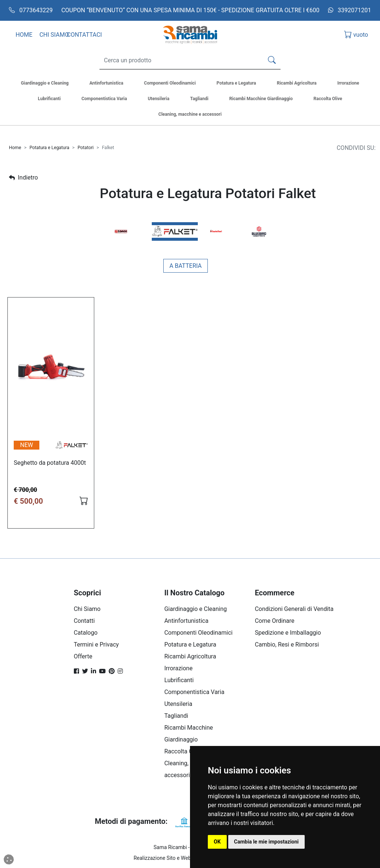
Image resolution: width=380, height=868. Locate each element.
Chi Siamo (87, 609)
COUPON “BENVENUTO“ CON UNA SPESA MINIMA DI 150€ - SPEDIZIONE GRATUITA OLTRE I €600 (190, 10)
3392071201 (350, 10)
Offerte (83, 656)
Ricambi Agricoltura (190, 656)
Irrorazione (178, 668)
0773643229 (31, 10)
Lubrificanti (179, 680)
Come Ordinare (275, 621)
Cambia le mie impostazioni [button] (266, 842)
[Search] (180, 60)
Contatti (84, 621)
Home (15, 148)
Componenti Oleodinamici (199, 633)
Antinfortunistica (186, 621)
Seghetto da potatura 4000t (50, 463)
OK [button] (217, 842)
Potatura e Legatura (49, 148)
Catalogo (86, 633)
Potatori (86, 148)
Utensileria (178, 704)
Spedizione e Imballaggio (288, 633)
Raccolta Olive (183, 751)
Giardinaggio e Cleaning (196, 609)
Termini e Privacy (96, 645)
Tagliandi (176, 716)
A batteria (186, 266)
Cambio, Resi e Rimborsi (287, 645)
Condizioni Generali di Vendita (294, 609)
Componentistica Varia (194, 692)
